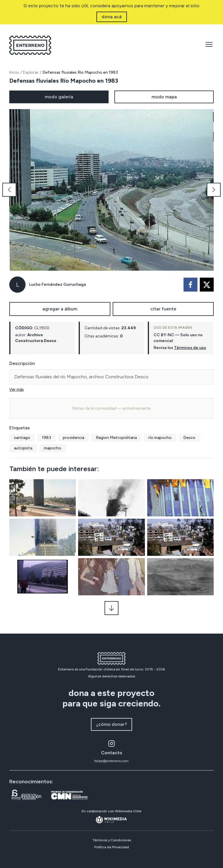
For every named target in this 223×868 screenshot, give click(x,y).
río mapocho (160, 438)
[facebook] (190, 285)
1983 (46, 438)
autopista (23, 448)
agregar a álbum (60, 309)
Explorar (31, 72)
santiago (22, 438)
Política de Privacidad (112, 847)
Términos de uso (190, 348)
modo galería (59, 97)
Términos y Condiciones (112, 840)
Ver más (17, 389)
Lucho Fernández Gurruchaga (57, 284)
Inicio (14, 72)
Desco (189, 438)
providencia (73, 438)
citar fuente (163, 309)
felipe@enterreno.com (111, 761)
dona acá (112, 17)
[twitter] (207, 285)
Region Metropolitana (116, 438)
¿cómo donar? (111, 724)
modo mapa (164, 97)
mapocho (53, 448)
